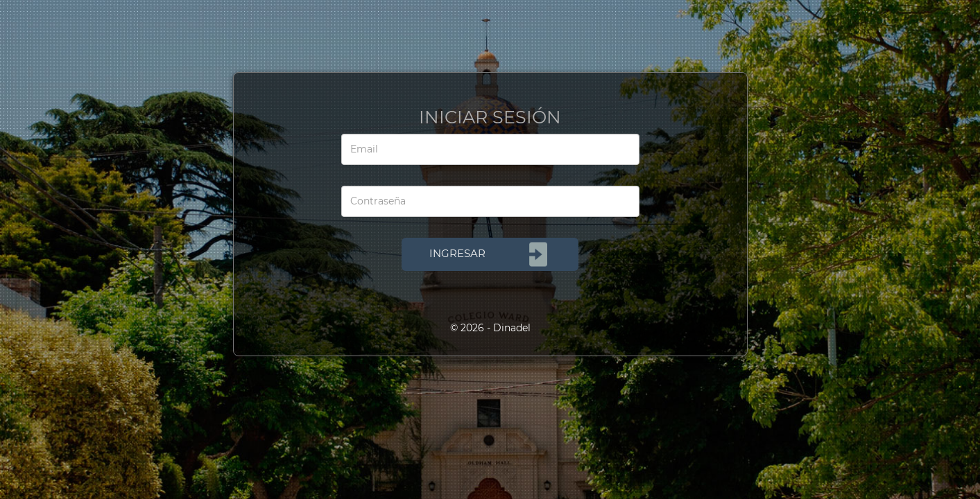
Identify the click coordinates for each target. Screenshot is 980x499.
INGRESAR (490, 254)
